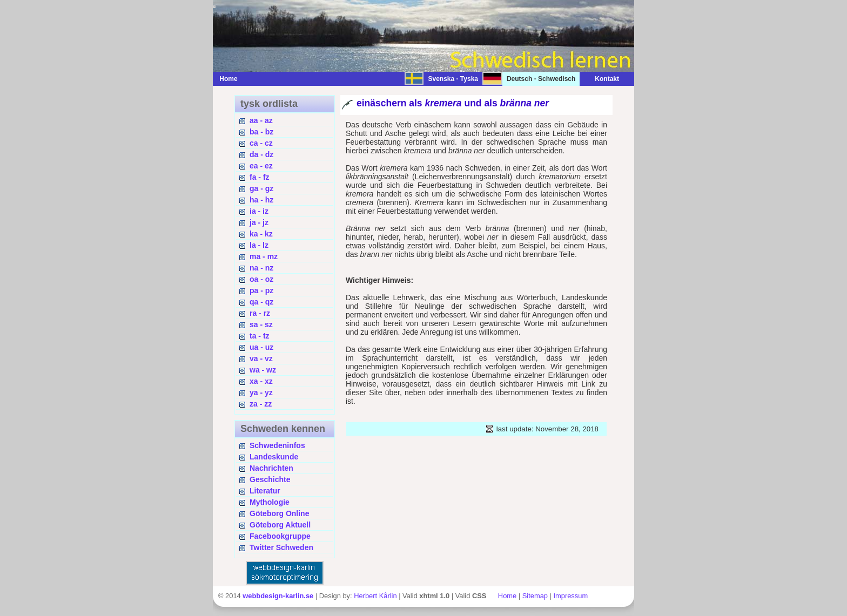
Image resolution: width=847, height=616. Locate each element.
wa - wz (263, 370)
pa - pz (261, 290)
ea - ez (261, 166)
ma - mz (264, 256)
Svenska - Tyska (453, 79)
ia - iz (259, 211)
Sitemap (535, 596)
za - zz (261, 404)
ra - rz (260, 313)
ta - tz (260, 336)
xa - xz (261, 381)
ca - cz (261, 143)
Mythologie (270, 502)
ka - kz (261, 234)
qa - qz (261, 302)
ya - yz (261, 392)
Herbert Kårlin (375, 596)
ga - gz (261, 188)
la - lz (259, 245)
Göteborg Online (279, 513)
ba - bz (261, 132)
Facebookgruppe (280, 536)
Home (228, 79)
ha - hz (261, 200)
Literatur (265, 491)
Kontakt (601, 79)
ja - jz (259, 222)
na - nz (261, 268)
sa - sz (261, 324)
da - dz (261, 154)
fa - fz (260, 177)
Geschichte (270, 479)
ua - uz (261, 347)
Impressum (570, 596)
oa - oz (261, 279)
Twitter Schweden (281, 547)
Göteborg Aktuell (280, 525)
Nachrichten (271, 468)
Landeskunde (274, 457)
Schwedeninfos (277, 445)
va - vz (261, 358)
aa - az (261, 120)
